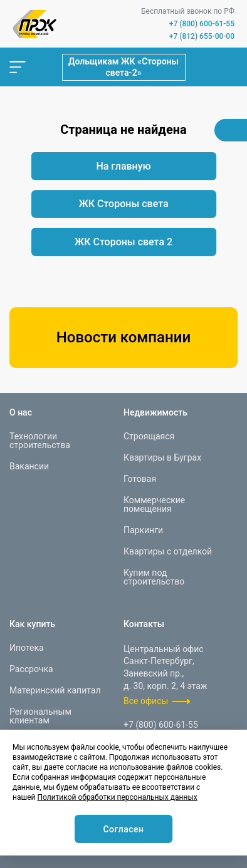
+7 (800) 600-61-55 (202, 24)
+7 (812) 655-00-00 (202, 36)
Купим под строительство (154, 577)
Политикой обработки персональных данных (117, 797)
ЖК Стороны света (123, 204)
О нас (21, 412)
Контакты (144, 624)
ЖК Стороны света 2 (124, 242)
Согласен (123, 829)
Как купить (32, 624)
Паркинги (143, 530)
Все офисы (146, 701)
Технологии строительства (40, 441)
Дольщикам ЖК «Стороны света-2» (124, 67)
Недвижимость (155, 412)
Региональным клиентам (40, 716)
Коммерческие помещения (154, 504)
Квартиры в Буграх (162, 457)
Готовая (140, 479)
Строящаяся (149, 436)
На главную (123, 166)
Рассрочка (31, 669)
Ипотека (27, 648)
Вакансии (29, 466)
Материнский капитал (55, 690)
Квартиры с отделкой (168, 551)
